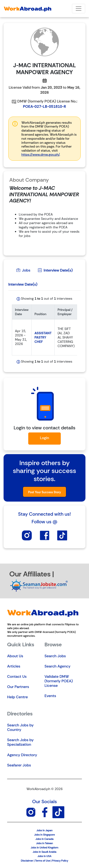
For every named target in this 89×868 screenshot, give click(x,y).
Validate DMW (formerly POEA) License (59, 681)
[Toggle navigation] (79, 9)
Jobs (23, 270)
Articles (14, 666)
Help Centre (17, 697)
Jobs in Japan (44, 830)
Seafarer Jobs (19, 765)
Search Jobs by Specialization (20, 742)
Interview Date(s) (55, 270)
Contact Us (17, 676)
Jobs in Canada (44, 839)
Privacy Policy (60, 861)
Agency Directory (22, 755)
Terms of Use (42, 861)
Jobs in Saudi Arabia (44, 852)
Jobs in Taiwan (44, 843)
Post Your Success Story (44, 492)
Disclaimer (27, 861)
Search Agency (58, 666)
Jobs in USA (44, 856)
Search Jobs (55, 656)
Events (50, 696)
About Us (15, 656)
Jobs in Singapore (44, 835)
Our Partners (18, 687)
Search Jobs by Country (20, 727)
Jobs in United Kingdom (44, 847)
